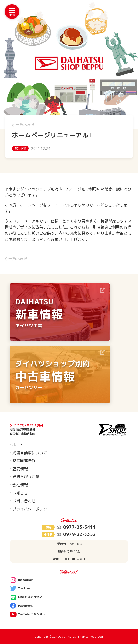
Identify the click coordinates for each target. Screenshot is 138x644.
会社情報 (20, 485)
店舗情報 (20, 469)
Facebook (21, 606)
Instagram (21, 580)
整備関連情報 (24, 461)
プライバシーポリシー (32, 509)
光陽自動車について (30, 453)
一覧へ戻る (23, 125)
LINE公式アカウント (27, 597)
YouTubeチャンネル (27, 614)
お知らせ (20, 493)
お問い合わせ (24, 501)
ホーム (18, 445)
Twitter (20, 589)
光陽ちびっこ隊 (26, 477)
